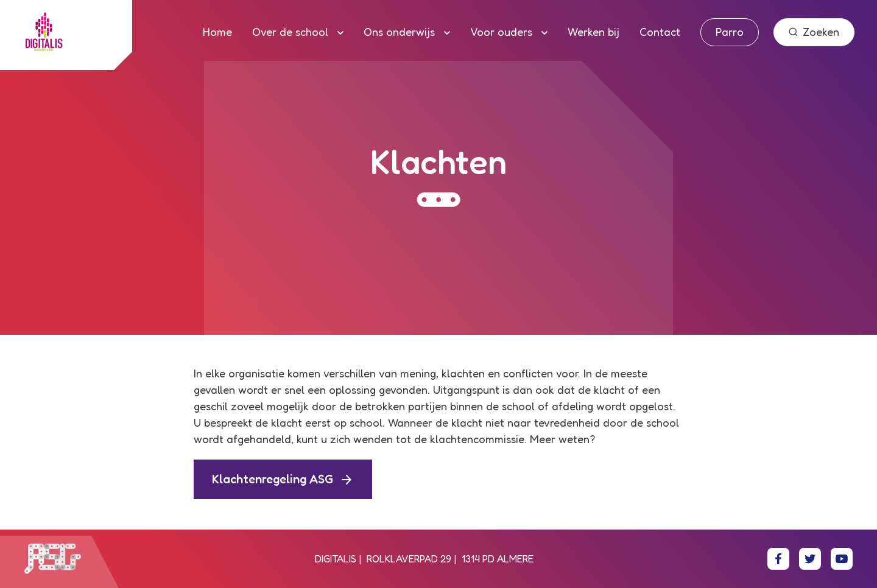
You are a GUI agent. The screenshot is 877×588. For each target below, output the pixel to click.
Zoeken (814, 32)
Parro (730, 32)
